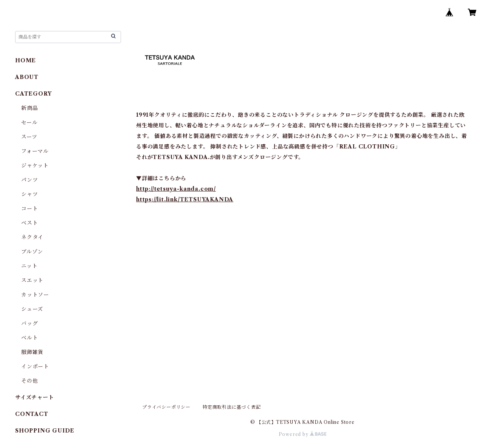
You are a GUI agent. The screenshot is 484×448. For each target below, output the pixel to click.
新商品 (29, 108)
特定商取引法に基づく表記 (232, 407)
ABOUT (27, 77)
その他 (29, 381)
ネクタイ (32, 237)
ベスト (29, 223)
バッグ (29, 323)
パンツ (29, 180)
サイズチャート (35, 397)
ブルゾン (32, 252)
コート (29, 209)
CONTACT (32, 414)
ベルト (29, 338)
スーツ (29, 137)
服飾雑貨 (32, 352)
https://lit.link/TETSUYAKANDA (185, 199)
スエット (32, 280)
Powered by (303, 434)
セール (29, 122)
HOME (26, 60)
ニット (29, 266)
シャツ (29, 194)
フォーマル (35, 151)
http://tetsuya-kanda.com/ (176, 189)
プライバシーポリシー (166, 407)
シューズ (32, 309)
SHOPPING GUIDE (45, 431)
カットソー (35, 295)
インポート (35, 366)
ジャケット (35, 165)
